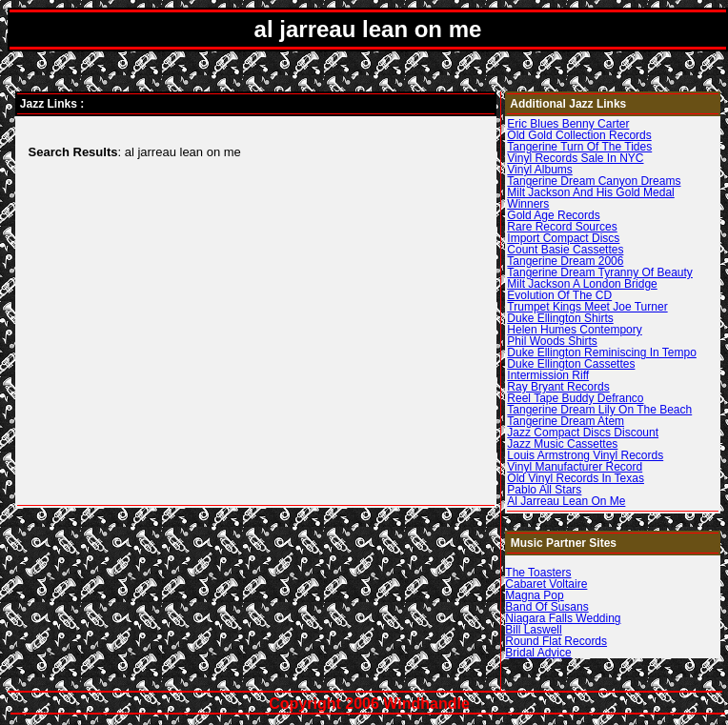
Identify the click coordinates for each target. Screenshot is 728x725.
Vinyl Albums (539, 170)
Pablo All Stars (544, 490)
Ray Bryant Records (558, 387)
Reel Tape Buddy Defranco (575, 398)
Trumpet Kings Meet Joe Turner (587, 307)
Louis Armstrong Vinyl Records (585, 455)
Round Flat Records (556, 641)
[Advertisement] (186, 313)
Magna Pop (534, 595)
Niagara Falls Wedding (563, 618)
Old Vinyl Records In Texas (576, 478)
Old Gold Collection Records (579, 135)
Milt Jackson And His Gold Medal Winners (590, 198)
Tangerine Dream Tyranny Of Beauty (600, 272)
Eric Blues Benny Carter (568, 124)
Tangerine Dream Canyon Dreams (594, 181)
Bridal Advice (538, 653)
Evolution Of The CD (559, 295)
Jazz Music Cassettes (562, 444)
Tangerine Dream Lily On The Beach (599, 410)
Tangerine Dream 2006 (565, 261)
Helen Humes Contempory (574, 330)
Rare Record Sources (562, 227)
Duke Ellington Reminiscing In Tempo (602, 352)
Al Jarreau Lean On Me (566, 501)
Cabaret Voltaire (546, 584)
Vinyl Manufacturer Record (575, 467)
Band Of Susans (546, 607)
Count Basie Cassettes (565, 250)
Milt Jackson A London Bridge (582, 284)
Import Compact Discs (563, 238)
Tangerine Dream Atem (566, 421)
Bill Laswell (533, 630)
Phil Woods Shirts (552, 341)
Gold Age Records (553, 215)
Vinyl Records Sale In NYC (575, 158)
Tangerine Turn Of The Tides (579, 147)
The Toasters (538, 573)
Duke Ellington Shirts (560, 318)
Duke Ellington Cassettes (571, 364)
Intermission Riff (548, 375)
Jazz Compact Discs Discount (583, 433)
